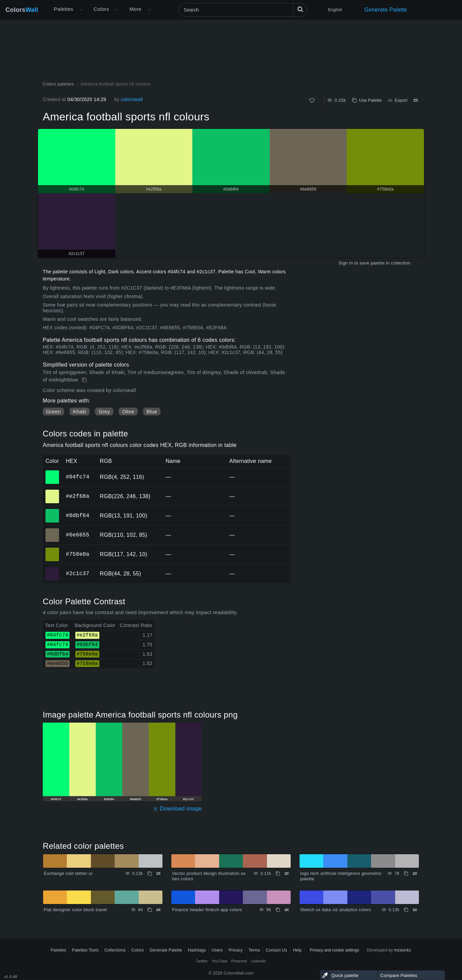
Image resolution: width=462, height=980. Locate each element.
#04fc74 (78, 477)
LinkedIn (258, 961)
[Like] (312, 101)
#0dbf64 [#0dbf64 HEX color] (52, 511)
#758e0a (78, 554)
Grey (104, 411)
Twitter (202, 961)
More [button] (135, 9)
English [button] (335, 10)
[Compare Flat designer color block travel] (158, 910)
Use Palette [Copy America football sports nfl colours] (367, 100)
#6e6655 (78, 535)
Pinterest (239, 961)
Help (297, 950)
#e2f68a (78, 496)
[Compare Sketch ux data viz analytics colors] (415, 910)
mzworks (403, 950)
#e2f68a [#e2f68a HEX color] (52, 492)
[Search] (243, 10)
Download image (177, 809)
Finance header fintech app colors (207, 910)
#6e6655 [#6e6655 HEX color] (52, 530)
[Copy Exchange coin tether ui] (150, 874)
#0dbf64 (78, 515)
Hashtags (197, 950)
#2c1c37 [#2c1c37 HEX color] (52, 569)
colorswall (132, 99)
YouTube (219, 961)
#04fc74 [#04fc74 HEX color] (52, 472)
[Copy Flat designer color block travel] (150, 910)
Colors (22, 10)
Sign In (346, 263)
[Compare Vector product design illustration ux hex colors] (287, 874)
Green (53, 411)
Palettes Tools (85, 950)
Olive (128, 411)
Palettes (64, 9)
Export (398, 100)
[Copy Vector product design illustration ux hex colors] (278, 874)
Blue (152, 411)
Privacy (236, 950)
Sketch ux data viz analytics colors (336, 910)
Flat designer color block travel (75, 910)
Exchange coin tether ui (68, 873)
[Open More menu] (81, 10)
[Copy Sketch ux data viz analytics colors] (406, 910)
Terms (254, 950)
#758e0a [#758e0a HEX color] (52, 550)
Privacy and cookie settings (334, 950)
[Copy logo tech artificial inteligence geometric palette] (406, 874)
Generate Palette (386, 10)
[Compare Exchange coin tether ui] (158, 874)
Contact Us (277, 950)
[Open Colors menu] (117, 10)
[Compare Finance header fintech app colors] (287, 910)
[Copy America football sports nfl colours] (85, 380)
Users (217, 950)
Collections (115, 950)
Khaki (80, 411)
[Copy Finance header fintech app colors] (278, 910)
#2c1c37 (78, 573)
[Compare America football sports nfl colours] (416, 100)
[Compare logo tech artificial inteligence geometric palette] (415, 874)
